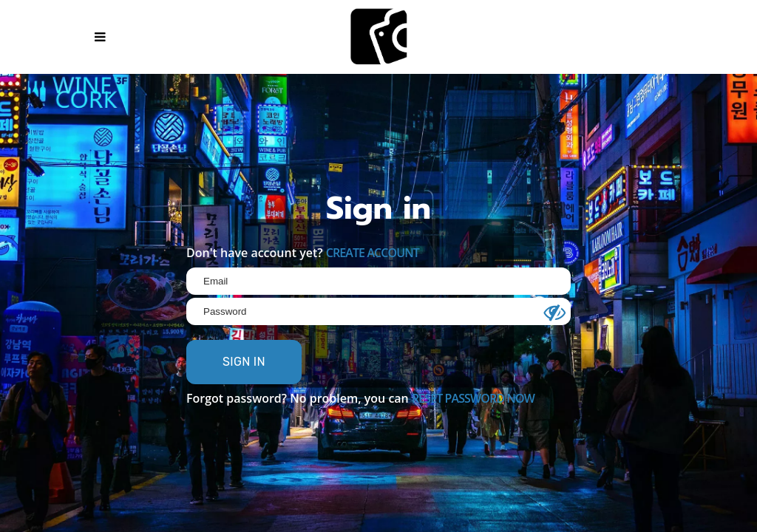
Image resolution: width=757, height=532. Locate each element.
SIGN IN (244, 362)
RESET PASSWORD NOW (473, 398)
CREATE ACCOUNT (373, 253)
